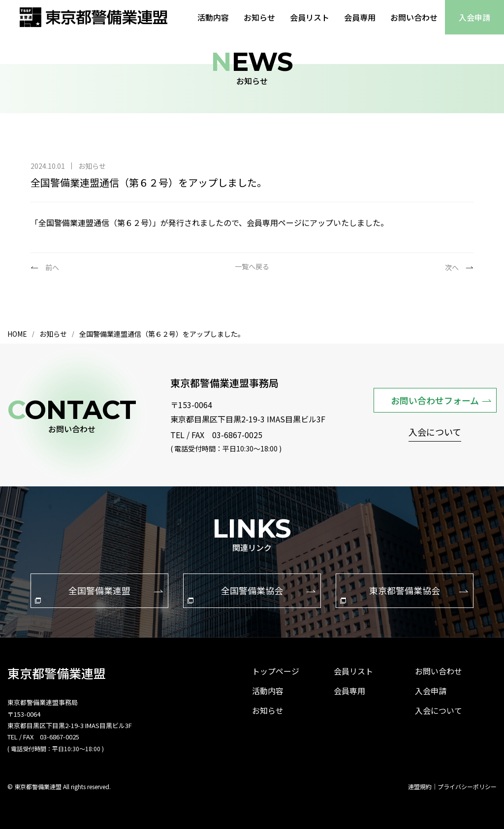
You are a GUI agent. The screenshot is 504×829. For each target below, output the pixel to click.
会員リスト (310, 17)
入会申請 (474, 17)
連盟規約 (420, 787)
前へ (52, 267)
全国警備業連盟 (99, 594)
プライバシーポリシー (467, 787)
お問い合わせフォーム (441, 400)
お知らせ (259, 17)
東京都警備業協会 (404, 594)
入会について (435, 433)
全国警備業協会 (252, 594)
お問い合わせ (414, 17)
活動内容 (213, 17)
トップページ (276, 671)
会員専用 (360, 17)
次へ (452, 267)
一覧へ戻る (252, 267)
